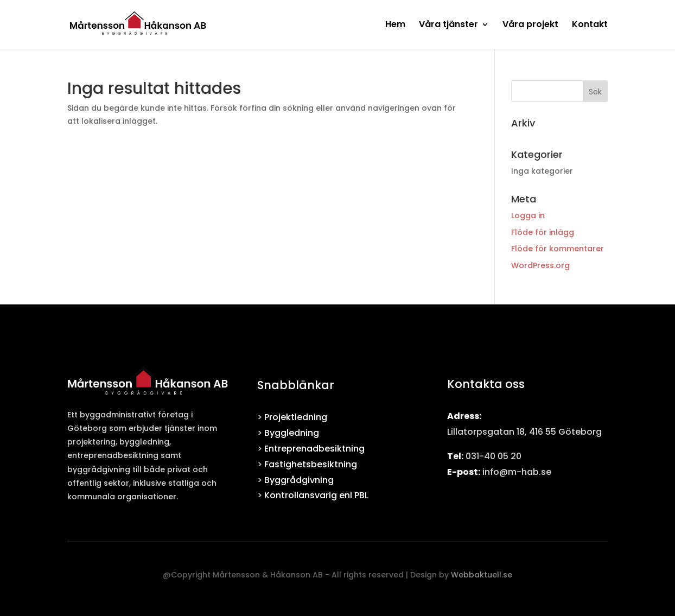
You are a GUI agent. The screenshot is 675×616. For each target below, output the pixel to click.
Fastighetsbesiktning (311, 464)
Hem (395, 26)
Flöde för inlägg (543, 232)
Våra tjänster (448, 26)
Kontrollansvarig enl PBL (316, 495)
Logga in (528, 215)
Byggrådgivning (299, 480)
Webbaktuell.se (482, 575)
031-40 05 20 (493, 456)
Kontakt (590, 26)
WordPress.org (540, 265)
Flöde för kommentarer (558, 249)
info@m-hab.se (517, 472)
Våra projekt (530, 26)
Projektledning (296, 417)
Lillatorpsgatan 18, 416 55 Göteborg (524, 432)
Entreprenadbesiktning (314, 449)
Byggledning (292, 433)
